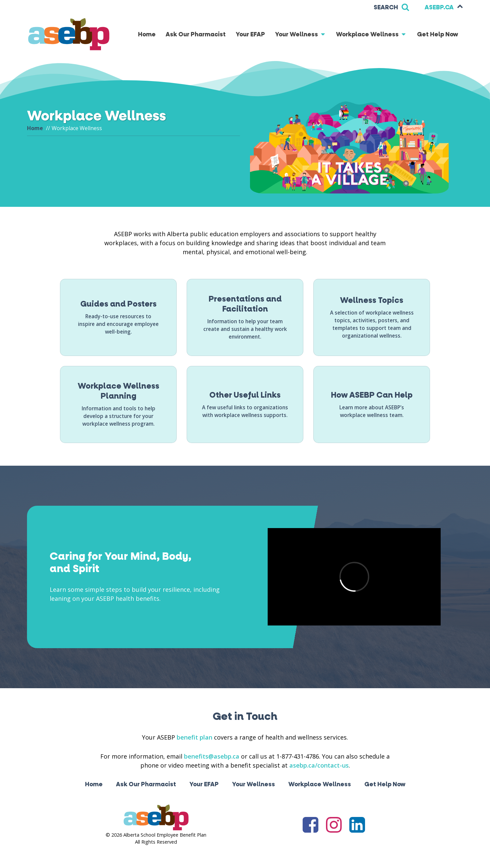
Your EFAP (250, 35)
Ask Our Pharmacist (196, 35)
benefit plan (194, 737)
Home (147, 35)
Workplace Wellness (371, 35)
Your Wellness (301, 35)
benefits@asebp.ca (212, 756)
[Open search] (391, 8)
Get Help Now (437, 35)
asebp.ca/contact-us (319, 765)
